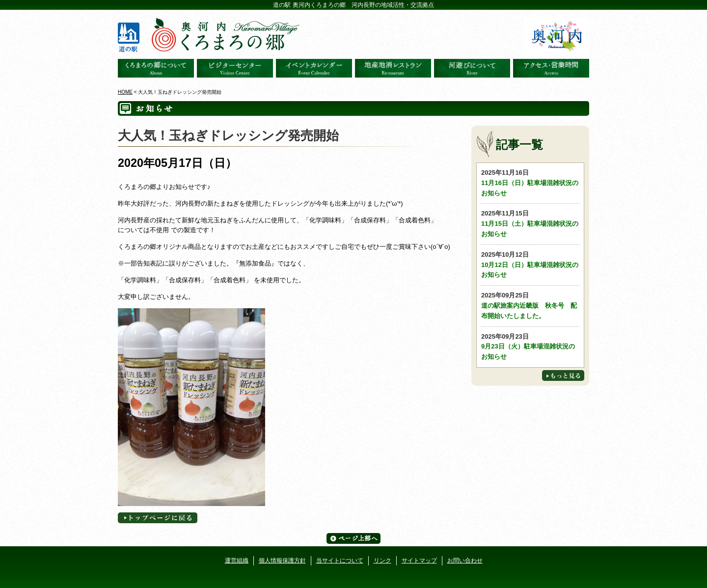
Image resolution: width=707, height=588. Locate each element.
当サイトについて (340, 561)
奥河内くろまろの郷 (156, 68)
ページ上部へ (353, 538)
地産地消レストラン (393, 68)
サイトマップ (419, 561)
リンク (382, 561)
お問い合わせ (465, 561)
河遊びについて (472, 68)
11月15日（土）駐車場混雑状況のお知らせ (530, 223)
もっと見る (563, 375)
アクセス (551, 68)
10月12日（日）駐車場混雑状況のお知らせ (530, 264)
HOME (125, 92)
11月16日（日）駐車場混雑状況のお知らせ (530, 182)
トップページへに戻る (158, 518)
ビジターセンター (235, 68)
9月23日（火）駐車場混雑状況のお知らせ (530, 346)
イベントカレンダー (314, 68)
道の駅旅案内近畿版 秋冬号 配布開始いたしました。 (530, 305)
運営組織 (237, 561)
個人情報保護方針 (282, 561)
